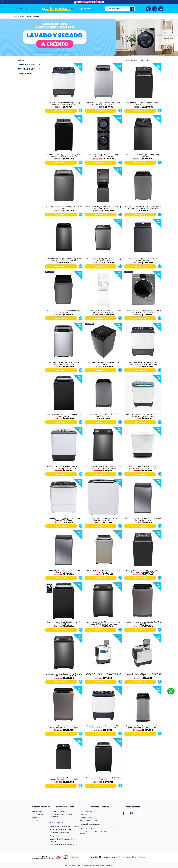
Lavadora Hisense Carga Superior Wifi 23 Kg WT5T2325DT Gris (103, 259)
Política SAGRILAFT (57, 823)
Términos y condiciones (58, 811)
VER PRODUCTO (61, 111)
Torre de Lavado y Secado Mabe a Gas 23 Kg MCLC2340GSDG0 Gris (103, 208)
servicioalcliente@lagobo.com (90, 824)
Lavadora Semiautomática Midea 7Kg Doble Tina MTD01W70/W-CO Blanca (143, 415)
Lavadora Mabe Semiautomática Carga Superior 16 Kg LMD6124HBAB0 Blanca (143, 363)
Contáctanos (84, 814)
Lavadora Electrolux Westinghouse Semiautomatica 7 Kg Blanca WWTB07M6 (143, 467)
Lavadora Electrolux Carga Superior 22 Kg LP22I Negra (143, 155)
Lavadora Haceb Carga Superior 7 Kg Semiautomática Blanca (103, 519)
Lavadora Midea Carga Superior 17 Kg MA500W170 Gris (103, 415)
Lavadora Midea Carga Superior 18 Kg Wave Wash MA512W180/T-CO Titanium (64, 259)
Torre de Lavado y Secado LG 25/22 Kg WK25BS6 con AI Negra (103, 155)
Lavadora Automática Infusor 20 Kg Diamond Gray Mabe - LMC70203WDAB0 (143, 571)
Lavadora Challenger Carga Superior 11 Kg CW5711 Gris (64, 311)
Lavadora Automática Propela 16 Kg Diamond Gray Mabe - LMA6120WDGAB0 (103, 467)
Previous (2, 2)
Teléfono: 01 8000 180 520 (88, 821)
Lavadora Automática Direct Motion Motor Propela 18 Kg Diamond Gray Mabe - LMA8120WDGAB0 (103, 623)
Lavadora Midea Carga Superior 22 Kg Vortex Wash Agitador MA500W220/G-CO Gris (143, 208)
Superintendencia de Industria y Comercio (64, 826)
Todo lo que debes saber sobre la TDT (63, 844)
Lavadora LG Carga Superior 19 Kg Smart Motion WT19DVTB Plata (64, 363)
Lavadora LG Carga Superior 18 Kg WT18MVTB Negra (64, 208)
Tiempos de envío (56, 836)
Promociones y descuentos (59, 833)
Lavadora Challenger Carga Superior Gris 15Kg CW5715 (143, 623)
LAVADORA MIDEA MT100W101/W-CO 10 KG (103, 674)
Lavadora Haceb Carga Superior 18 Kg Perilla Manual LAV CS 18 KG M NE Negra (64, 155)
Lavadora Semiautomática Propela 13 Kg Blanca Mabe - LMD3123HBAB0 (103, 727)
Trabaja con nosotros (39, 814)
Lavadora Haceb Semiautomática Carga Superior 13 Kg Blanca (64, 519)
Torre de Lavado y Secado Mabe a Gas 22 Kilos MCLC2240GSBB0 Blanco (103, 311)
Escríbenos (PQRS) (86, 818)
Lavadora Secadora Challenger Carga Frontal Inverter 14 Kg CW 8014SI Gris (143, 311)
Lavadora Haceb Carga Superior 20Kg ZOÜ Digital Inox (103, 571)
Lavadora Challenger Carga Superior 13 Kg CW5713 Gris (103, 363)
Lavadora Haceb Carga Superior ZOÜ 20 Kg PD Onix (103, 779)
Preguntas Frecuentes (87, 811)
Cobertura (36, 818)
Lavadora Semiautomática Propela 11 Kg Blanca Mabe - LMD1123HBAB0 (64, 104)
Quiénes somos (38, 811)
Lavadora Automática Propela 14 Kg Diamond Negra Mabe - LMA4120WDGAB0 (64, 675)
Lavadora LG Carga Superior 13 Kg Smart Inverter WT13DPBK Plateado (103, 104)
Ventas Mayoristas (38, 821)
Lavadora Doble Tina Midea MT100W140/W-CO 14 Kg (143, 675)
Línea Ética (54, 820)
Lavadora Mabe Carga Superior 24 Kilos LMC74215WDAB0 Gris (143, 104)
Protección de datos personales (61, 829)
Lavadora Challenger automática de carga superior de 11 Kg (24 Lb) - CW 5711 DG (64, 727)
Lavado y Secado (33, 16)
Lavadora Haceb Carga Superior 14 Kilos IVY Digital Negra (64, 415)
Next (176, 2)
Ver (81, 111)
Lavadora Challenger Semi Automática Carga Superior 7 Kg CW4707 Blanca (64, 467)
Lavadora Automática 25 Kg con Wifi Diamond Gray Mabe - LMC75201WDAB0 (64, 779)
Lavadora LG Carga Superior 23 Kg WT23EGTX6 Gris (143, 259)
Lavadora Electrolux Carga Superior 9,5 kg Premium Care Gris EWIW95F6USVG (143, 727)
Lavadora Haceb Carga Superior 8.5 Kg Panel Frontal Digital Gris (143, 519)
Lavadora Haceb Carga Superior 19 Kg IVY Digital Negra (64, 623)
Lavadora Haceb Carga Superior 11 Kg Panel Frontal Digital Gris (64, 571)
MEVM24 (111, 865)
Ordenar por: (132, 60)
